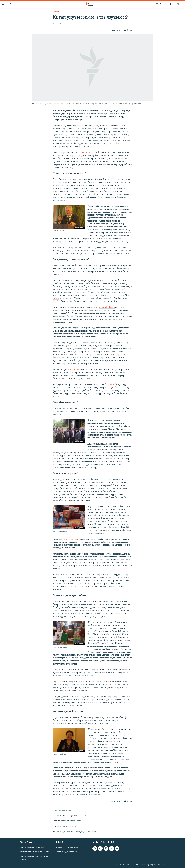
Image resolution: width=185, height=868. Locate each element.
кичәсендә (85, 153)
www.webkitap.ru (107, 307)
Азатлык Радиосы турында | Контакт (35, 852)
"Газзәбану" (110, 384)
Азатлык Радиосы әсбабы (67, 852)
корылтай (75, 370)
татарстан (58, 12)
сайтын (111, 685)
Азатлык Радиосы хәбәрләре (68, 847)
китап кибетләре (70, 539)
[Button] (116, 31)
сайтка (56, 298)
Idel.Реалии (161, 4)
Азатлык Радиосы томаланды (32, 847)
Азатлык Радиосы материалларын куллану (34, 858)
